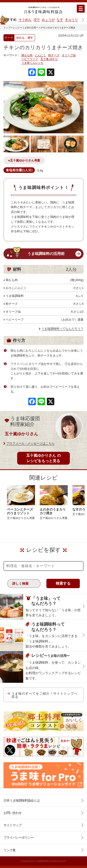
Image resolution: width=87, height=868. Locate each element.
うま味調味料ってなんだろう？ (62, 329)
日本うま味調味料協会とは (22, 800)
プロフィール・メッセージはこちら (30, 443)
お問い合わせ (13, 813)
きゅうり (71, 20)
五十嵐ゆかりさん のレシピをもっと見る (43, 458)
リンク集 (10, 850)
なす (60, 20)
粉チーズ (54, 55)
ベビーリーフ (30, 59)
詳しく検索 (20, 583)
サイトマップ (13, 825)
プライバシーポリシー (19, 837)
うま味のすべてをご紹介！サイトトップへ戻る (44, 695)
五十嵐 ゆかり (49, 59)
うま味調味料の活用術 (46, 254)
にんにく (40, 55)
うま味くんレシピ (32, 63)
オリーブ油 (69, 55)
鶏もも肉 (27, 55)
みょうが (48, 20)
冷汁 (37, 20)
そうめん (25, 20)
